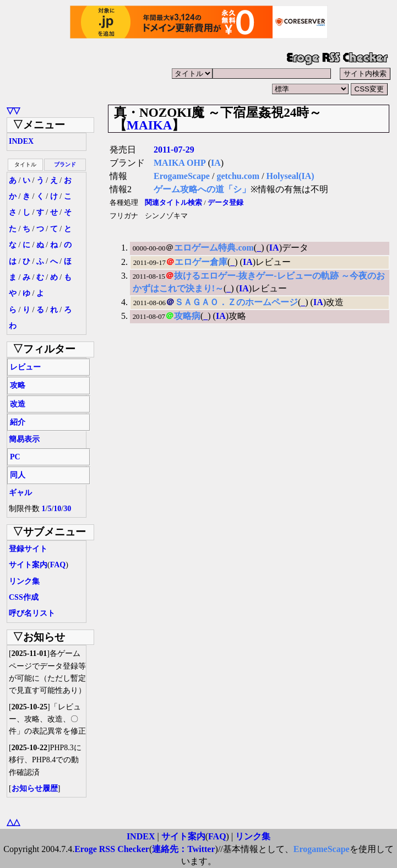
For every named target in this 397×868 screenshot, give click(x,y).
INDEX (21, 141)
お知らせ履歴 (35, 788)
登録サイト (28, 549)
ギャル (20, 493)
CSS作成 (24, 597)
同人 (18, 475)
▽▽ (13, 110)
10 (57, 509)
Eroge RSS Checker (112, 849)
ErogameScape (182, 176)
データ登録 (225, 203)
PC (15, 457)
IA (216, 163)
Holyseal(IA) (290, 176)
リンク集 (24, 581)
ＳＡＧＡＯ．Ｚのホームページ (236, 302)
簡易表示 (24, 439)
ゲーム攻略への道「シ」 (202, 189)
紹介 (18, 422)
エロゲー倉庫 (201, 262)
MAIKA (149, 125)
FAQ (58, 565)
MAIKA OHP (180, 163)
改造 (18, 404)
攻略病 (187, 316)
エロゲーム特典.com (214, 248)
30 (67, 509)
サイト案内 (28, 565)
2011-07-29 (174, 150)
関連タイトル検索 (173, 203)
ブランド (65, 164)
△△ (13, 822)
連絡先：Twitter (183, 849)
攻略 (18, 385)
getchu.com (238, 176)
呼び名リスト (32, 613)
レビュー (25, 367)
